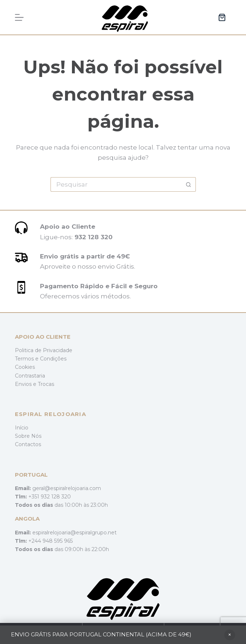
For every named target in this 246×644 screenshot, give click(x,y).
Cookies (25, 367)
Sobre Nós (28, 436)
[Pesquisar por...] (116, 184)
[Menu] (19, 17)
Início (22, 428)
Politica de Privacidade (44, 350)
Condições (53, 359)
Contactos (28, 444)
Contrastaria (30, 376)
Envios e (26, 384)
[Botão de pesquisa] (189, 184)
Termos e (27, 359)
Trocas (46, 384)
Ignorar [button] (230, 635)
